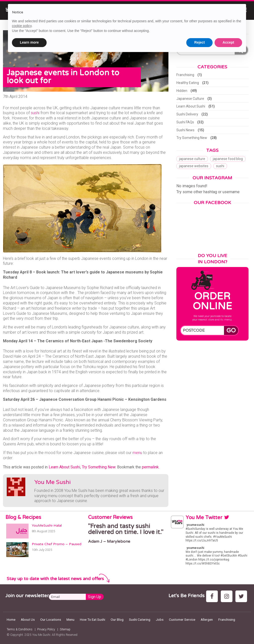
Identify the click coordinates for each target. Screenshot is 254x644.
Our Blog (117, 619)
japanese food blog (228, 159)
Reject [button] (199, 42)
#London (191, 560)
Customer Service (182, 619)
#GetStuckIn (229, 556)
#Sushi (243, 556)
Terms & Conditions (20, 629)
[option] (127, 533)
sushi (35, 113)
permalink (150, 467)
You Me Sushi (52, 482)
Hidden (182, 91)
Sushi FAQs (185, 122)
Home (11, 619)
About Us (28, 619)
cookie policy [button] (22, 26)
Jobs (160, 619)
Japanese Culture (190, 99)
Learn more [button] (29, 42)
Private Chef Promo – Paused (57, 544)
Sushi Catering (140, 619)
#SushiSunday (195, 529)
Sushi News (185, 130)
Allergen (207, 619)
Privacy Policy (46, 629)
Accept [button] (228, 42)
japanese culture (192, 159)
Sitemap (65, 629)
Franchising (185, 75)
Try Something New (99, 467)
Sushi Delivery (187, 114)
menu (137, 453)
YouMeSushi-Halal (47, 525)
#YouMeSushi (222, 537)
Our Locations (51, 619)
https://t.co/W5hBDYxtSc (203, 563)
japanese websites (194, 166)
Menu (70, 619)
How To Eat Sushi (93, 619)
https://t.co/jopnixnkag (214, 560)
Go (231, 331)
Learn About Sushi (64, 467)
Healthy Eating (188, 83)
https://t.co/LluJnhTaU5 (202, 540)
